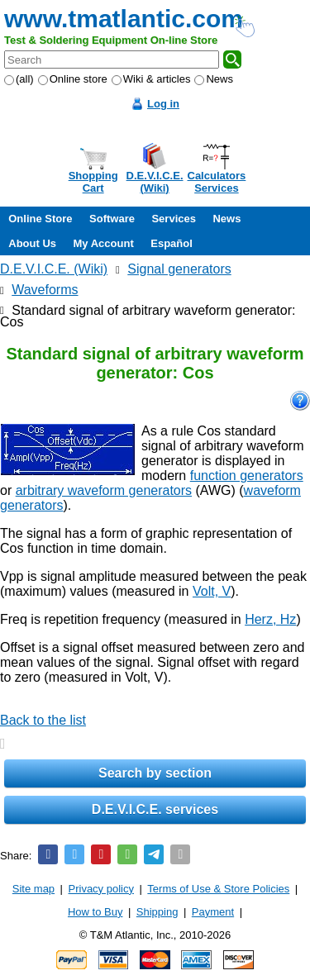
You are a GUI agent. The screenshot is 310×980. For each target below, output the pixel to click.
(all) (19, 79)
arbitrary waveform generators (104, 490)
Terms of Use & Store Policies (218, 889)
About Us (32, 243)
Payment (213, 912)
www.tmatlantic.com (124, 19)
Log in (163, 104)
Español (172, 243)
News (214, 79)
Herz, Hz (270, 619)
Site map (33, 889)
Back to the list (43, 720)
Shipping (157, 912)
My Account (104, 243)
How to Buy (95, 912)
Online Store (40, 219)
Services (174, 219)
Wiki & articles (151, 79)
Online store (73, 79)
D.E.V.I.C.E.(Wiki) (155, 182)
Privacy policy (101, 889)
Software (112, 219)
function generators (247, 476)
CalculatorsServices (217, 182)
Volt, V (212, 591)
